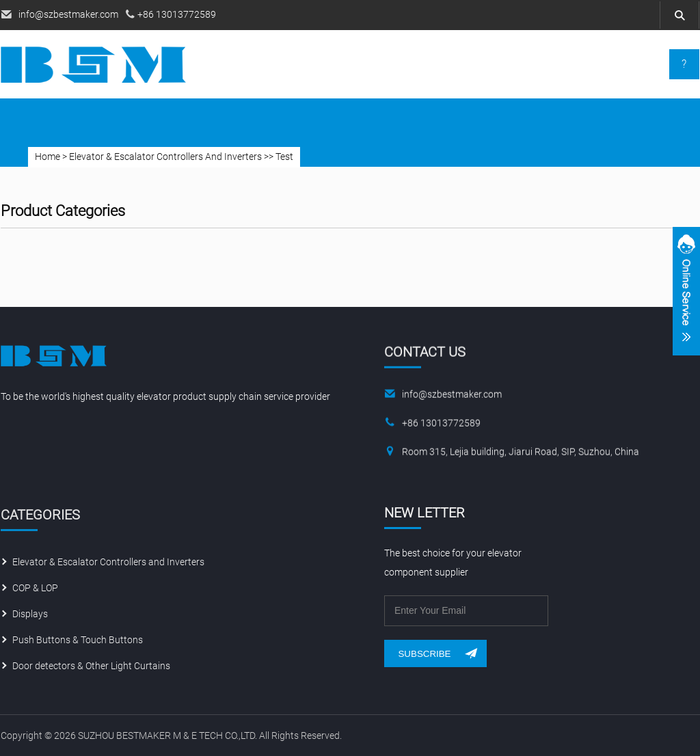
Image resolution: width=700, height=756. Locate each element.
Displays (30, 617)
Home (48, 157)
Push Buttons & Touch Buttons (78, 643)
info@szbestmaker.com (68, 14)
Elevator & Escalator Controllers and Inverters (108, 565)
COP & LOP (35, 591)
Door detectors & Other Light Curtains (91, 669)
